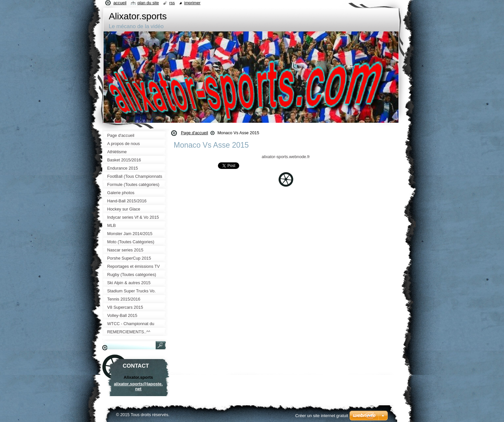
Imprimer (192, 3)
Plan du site (148, 3)
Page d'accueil (194, 133)
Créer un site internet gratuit (322, 416)
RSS (172, 3)
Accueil (120, 3)
